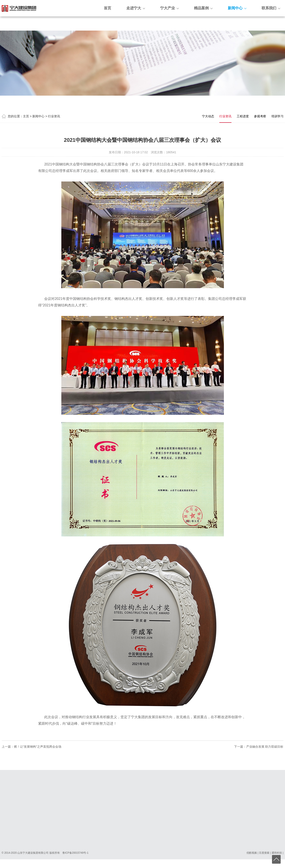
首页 (107, 8)
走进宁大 (136, 8)
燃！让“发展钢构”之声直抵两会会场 (38, 747)
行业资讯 (54, 116)
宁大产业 (169, 8)
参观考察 (260, 116)
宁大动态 (208, 116)
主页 (26, 116)
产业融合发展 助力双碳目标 (265, 747)
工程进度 (243, 116)
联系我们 (271, 8)
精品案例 (203, 8)
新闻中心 (237, 8)
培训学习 (277, 116)
